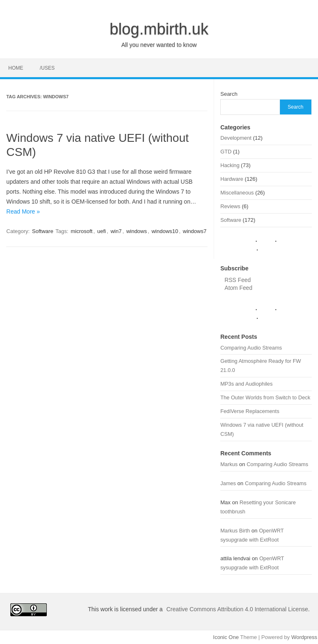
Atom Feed (238, 288)
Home (16, 68)
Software (42, 231)
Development (236, 138)
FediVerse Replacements (250, 411)
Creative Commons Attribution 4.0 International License (237, 609)
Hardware (232, 179)
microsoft (82, 231)
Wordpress (304, 637)
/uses (47, 68)
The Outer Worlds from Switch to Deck (265, 397)
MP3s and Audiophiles (246, 384)
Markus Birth (235, 531)
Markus (229, 464)
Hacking (230, 165)
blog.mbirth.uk (159, 29)
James (228, 483)
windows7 (195, 231)
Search (229, 94)
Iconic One (226, 637)
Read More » (23, 211)
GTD (226, 152)
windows (137, 231)
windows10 (165, 231)
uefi (102, 231)
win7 (116, 231)
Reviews (230, 206)
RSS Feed (237, 280)
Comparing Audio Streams (251, 348)
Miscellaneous (237, 193)
